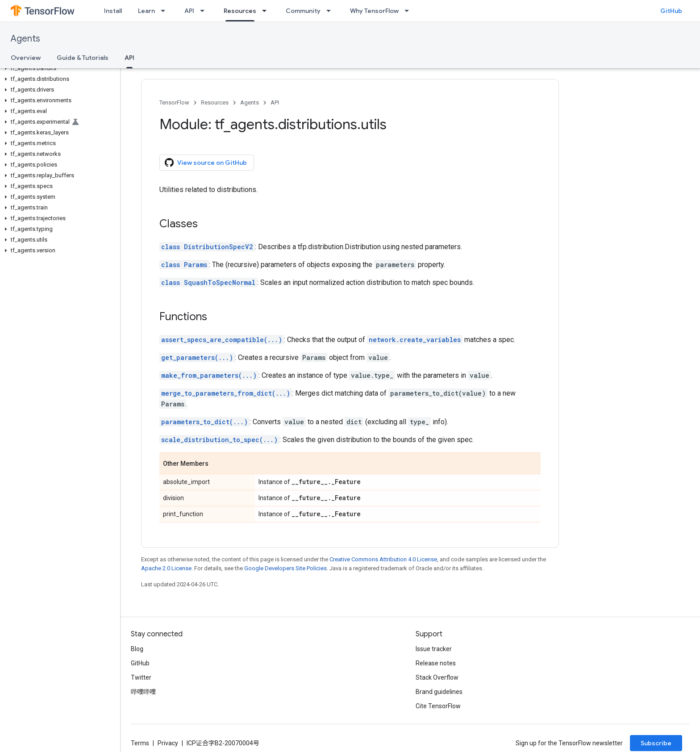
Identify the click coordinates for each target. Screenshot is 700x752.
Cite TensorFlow (438, 706)
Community (303, 11)
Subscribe (656, 743)
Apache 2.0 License (166, 568)
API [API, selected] (129, 58)
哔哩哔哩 (143, 692)
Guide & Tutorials (83, 58)
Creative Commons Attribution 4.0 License (383, 559)
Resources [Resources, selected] (240, 11)
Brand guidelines (439, 692)
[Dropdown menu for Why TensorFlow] (409, 11)
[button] (58, 68)
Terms (140, 743)
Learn (146, 11)
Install (113, 11)
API (189, 11)
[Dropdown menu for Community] (331, 11)
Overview (26, 58)
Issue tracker (434, 649)
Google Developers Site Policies (285, 568)
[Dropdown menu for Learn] (166, 11)
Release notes (436, 663)
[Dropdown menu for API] (205, 11)
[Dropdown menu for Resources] (267, 11)
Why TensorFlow (374, 11)
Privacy (168, 743)
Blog (137, 649)
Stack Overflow (437, 677)
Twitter (141, 677)
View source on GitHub (206, 163)
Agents (25, 39)
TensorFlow (174, 102)
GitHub (671, 11)
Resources (215, 102)
